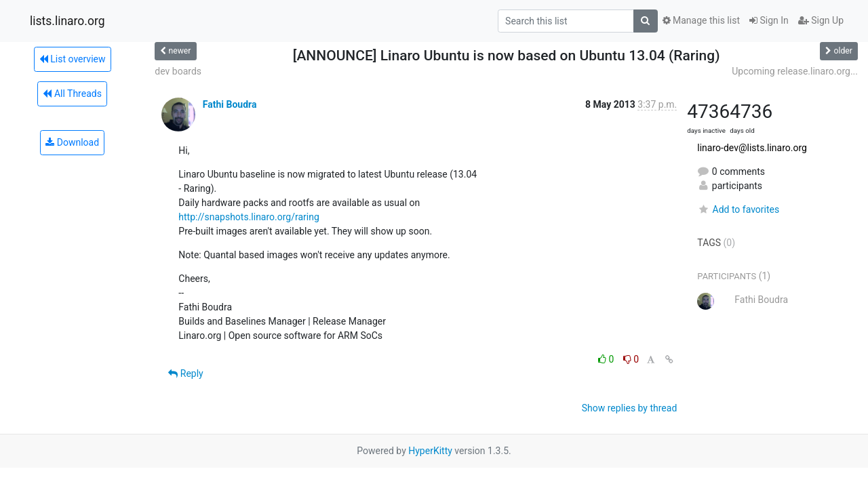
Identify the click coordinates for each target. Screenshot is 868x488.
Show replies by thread (630, 408)
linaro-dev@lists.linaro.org (752, 148)
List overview (73, 59)
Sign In (769, 20)
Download (72, 142)
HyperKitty (430, 451)
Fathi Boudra (230, 104)
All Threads (72, 94)
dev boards (178, 71)
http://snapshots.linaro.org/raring (249, 217)
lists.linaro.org (67, 21)
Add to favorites (738, 209)
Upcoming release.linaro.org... (795, 71)
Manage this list (701, 20)
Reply (185, 373)
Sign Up (821, 20)
